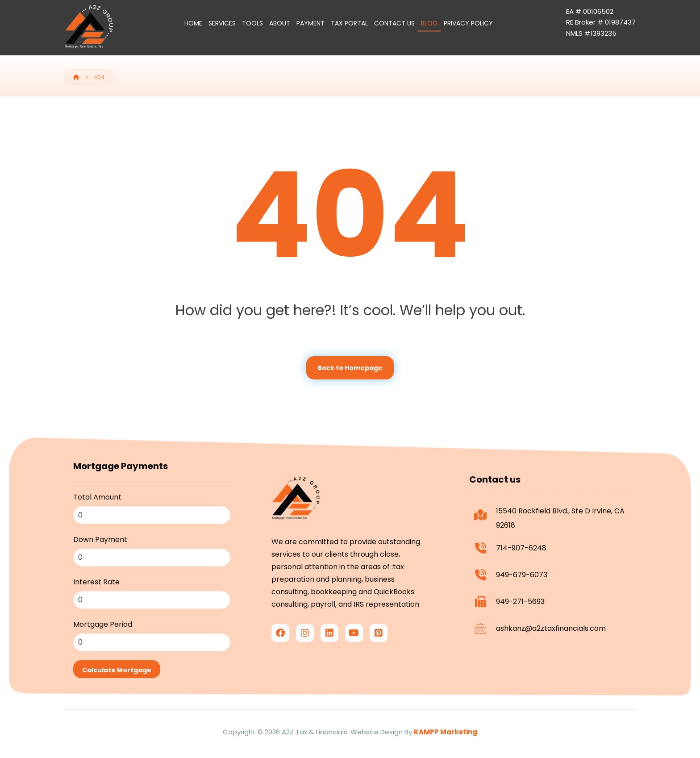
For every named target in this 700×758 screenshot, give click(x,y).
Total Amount (97, 498)
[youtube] (354, 644)
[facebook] (280, 644)
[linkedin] (329, 644)
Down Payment (100, 540)
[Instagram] (305, 644)
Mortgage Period (103, 625)
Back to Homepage (350, 368)
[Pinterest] (379, 644)
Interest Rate (96, 582)
